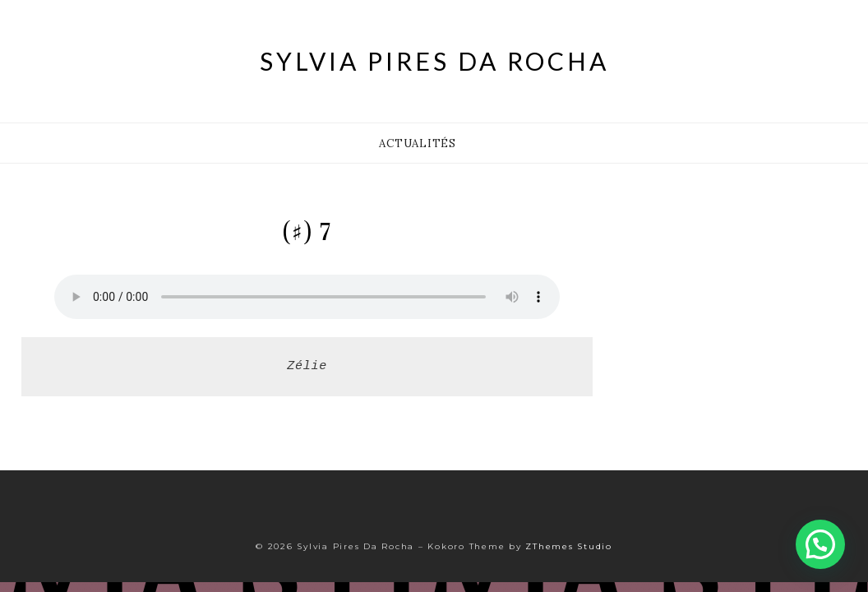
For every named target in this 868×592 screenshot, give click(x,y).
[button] (820, 544)
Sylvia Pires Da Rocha (434, 61)
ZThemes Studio (569, 546)
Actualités (418, 143)
